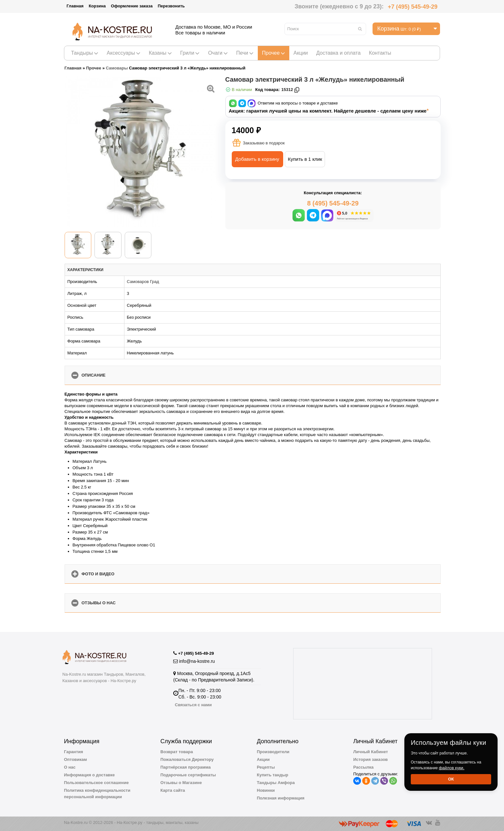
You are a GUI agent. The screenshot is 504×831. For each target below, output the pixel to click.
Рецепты (266, 767)
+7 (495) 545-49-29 (413, 7)
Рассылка (363, 767)
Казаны (160, 53)
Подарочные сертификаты (188, 775)
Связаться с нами (193, 705)
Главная (75, 6)
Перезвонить (171, 6)
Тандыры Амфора (276, 783)
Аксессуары (124, 53)
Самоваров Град (143, 282)
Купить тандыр (273, 775)
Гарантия (73, 752)
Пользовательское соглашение (96, 783)
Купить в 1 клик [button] (305, 159)
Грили (190, 53)
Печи (245, 53)
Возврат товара (177, 752)
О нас (70, 767)
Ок (451, 779)
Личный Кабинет (371, 752)
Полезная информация (281, 798)
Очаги (218, 53)
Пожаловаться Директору (187, 759)
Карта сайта (173, 790)
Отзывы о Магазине (181, 783)
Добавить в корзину (257, 159)
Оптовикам (75, 759)
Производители (273, 752)
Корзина (97, 6)
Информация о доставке (89, 775)
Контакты (380, 53)
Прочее (274, 53)
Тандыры (85, 53)
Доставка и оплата (338, 53)
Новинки (266, 790)
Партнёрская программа (186, 767)
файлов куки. (452, 768)
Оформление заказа (132, 6)
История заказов (370, 759)
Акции (301, 53)
